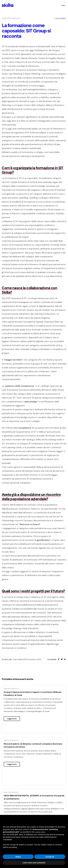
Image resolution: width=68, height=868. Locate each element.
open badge (31, 402)
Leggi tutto (12, 719)
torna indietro (60, 18)
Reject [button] (18, 857)
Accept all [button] (50, 857)
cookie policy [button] (40, 832)
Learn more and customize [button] (34, 863)
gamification (44, 540)
